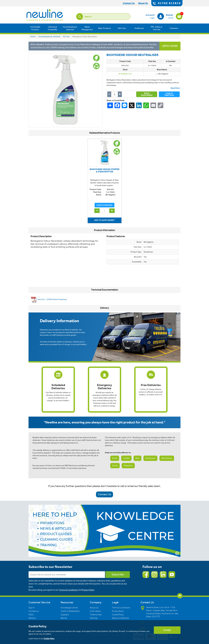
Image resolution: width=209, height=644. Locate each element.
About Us (94, 608)
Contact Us (104, 494)
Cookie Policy (118, 615)
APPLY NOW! (170, 46)
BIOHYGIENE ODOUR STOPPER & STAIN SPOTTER (105, 170)
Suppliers (65, 615)
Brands (64, 618)
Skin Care (122, 28)
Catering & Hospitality (53, 28)
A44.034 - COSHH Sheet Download (49, 299)
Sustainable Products (35, 28)
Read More (176, 88)
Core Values (95, 611)
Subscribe (118, 574)
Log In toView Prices (169, 94)
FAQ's (31, 615)
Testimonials (96, 615)
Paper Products (104, 28)
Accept (167, 630)
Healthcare (139, 28)
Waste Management (87, 28)
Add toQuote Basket (147, 94)
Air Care (66, 37)
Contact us (34, 611)
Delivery (32, 618)
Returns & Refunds (120, 618)
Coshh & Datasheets (70, 611)
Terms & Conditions (68, 590)
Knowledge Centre (69, 608)
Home (33, 37)
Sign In (32, 608)
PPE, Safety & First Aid (157, 28)
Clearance (174, 28)
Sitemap (94, 618)
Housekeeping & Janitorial (70, 28)
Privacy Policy (88, 590)
